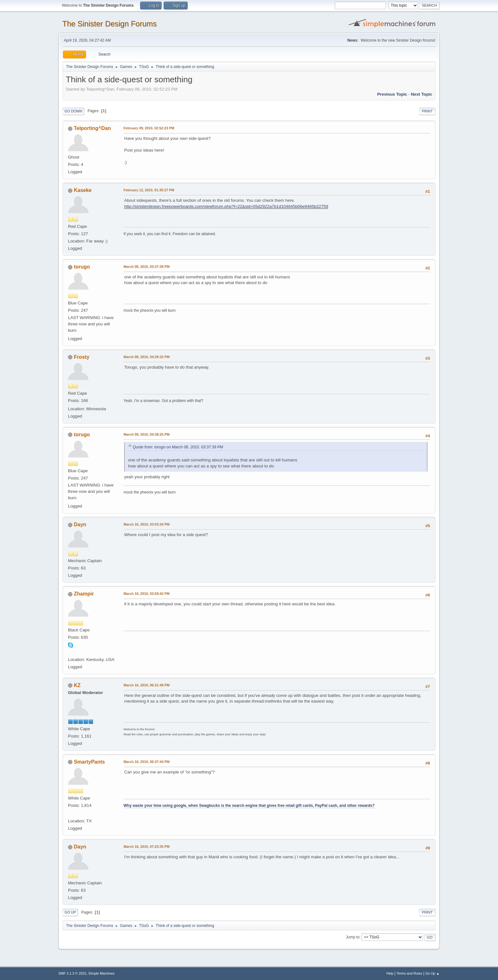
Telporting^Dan (92, 128)
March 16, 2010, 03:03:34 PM (147, 524)
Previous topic (392, 94)
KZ (77, 685)
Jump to (353, 937)
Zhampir (84, 594)
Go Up (70, 912)
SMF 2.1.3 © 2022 (72, 973)
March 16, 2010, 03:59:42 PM (147, 594)
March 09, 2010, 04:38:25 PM (147, 434)
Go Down (73, 111)
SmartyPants (89, 762)
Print (427, 111)
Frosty (81, 357)
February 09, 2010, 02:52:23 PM (149, 128)
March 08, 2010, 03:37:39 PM (147, 267)
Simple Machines (101, 973)
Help (390, 973)
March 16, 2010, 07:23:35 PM (147, 847)
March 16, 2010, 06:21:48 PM (147, 685)
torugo (82, 267)
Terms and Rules (410, 973)
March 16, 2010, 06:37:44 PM (147, 762)
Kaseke (83, 190)
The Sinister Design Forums (109, 24)
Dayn (80, 524)
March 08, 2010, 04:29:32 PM (147, 357)
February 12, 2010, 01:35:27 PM (149, 190)
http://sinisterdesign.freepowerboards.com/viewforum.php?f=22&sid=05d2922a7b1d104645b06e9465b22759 (226, 206)
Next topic (422, 94)
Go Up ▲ (432, 973)
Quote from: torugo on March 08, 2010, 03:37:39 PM (178, 447)
